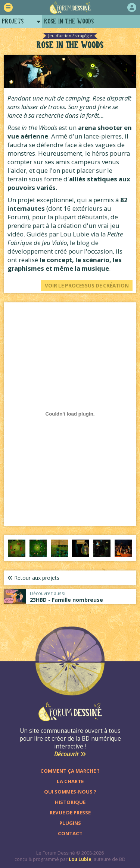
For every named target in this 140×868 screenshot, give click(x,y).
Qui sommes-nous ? (70, 792)
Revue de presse (70, 813)
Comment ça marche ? (70, 771)
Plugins (70, 823)
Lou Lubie (80, 859)
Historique (70, 802)
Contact (70, 833)
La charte (70, 781)
